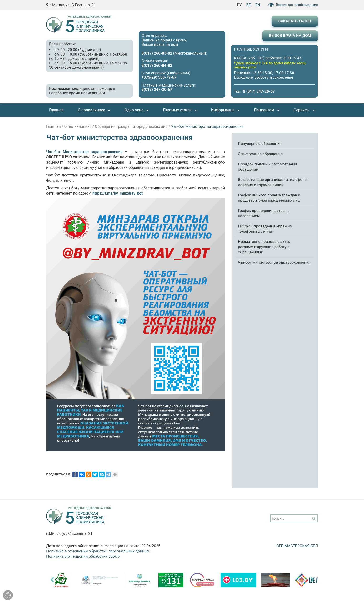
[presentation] (52, 580)
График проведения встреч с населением (264, 213)
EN (258, 5)
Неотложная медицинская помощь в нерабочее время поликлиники (82, 91)
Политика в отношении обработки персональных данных (98, 551)
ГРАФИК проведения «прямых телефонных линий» (265, 229)
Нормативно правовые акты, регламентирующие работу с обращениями (264, 247)
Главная (53, 126)
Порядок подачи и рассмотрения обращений (268, 167)
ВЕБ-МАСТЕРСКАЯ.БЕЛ (297, 546)
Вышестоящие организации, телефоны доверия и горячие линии (273, 182)
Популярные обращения (260, 144)
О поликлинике (78, 126)
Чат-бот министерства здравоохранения (274, 262)
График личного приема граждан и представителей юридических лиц (269, 198)
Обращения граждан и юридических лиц (131, 126)
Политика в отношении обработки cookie (83, 556)
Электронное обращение (260, 154)
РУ (239, 5)
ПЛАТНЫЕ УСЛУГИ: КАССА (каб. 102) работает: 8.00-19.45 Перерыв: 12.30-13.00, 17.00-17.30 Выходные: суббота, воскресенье (274, 63)
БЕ (249, 5)
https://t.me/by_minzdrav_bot (118, 193)
